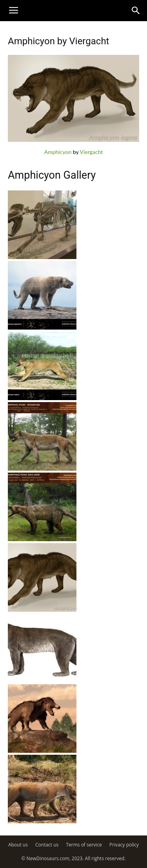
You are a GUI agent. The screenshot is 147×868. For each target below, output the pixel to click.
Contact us (47, 845)
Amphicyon (58, 152)
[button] (136, 11)
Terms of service (84, 845)
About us (18, 845)
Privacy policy (124, 845)
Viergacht (91, 152)
